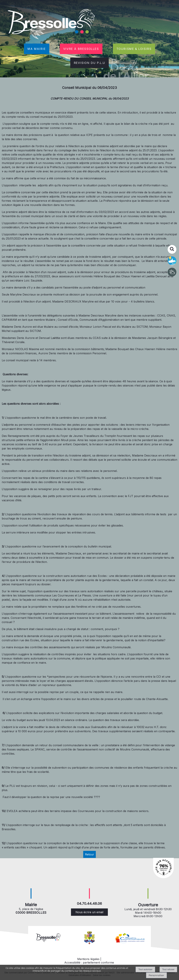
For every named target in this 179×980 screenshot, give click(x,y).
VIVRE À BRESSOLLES (81, 49)
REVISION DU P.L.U (89, 63)
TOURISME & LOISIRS (134, 49)
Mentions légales (88, 959)
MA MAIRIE (37, 49)
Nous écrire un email (89, 912)
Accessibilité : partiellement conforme (89, 963)
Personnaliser (156, 975)
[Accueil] (52, 25)
